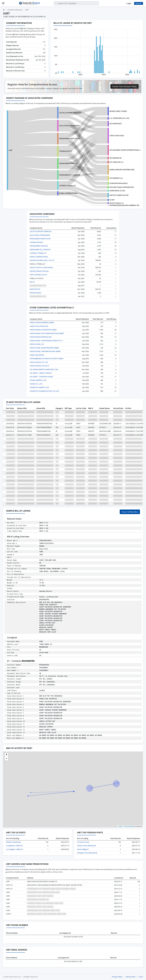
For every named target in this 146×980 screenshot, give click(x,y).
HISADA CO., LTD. (36, 384)
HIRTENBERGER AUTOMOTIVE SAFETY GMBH (46, 359)
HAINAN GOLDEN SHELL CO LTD (42, 260)
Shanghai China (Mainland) (87, 853)
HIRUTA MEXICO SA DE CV (39, 366)
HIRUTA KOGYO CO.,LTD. (39, 362)
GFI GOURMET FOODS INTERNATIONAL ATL (126, 150)
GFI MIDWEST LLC (116, 178)
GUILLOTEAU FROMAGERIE (69, 126)
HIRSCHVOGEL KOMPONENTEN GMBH (44, 348)
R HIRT (112, 200)
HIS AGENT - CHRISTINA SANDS (41, 377)
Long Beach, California (14, 846)
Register (139, 3)
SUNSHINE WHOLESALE (119, 183)
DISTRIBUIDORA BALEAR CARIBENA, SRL (124, 205)
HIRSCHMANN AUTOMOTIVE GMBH (43, 330)
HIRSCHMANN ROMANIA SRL (41, 337)
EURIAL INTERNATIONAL (68, 193)
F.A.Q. (141, 977)
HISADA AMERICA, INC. (38, 380)
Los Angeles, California (14, 849)
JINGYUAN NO (35, 289)
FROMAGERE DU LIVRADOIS (70, 175)
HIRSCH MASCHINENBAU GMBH (42, 322)
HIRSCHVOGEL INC (37, 344)
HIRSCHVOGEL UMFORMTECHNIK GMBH (45, 351)
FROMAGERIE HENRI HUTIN (70, 138)
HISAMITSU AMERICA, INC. (40, 387)
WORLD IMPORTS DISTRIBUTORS (122, 170)
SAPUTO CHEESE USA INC (119, 195)
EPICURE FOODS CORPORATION (122, 187)
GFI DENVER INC (116, 158)
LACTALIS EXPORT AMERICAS (70, 113)
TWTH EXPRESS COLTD (38, 275)
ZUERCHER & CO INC (117, 191)
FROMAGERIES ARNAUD (68, 163)
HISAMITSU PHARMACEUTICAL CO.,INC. (45, 391)
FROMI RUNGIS (35, 293)
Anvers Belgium (83, 849)
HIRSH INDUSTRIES (37, 355)
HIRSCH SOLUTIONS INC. (39, 326)
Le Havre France (83, 842)
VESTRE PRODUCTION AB (39, 271)
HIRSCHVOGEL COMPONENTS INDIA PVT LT (46, 341)
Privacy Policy (117, 977)
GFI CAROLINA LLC (117, 162)
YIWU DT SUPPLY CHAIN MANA (41, 267)
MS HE (32, 282)
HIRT (11, 150)
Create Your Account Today (124, 86)
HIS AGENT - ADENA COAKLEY (41, 373)
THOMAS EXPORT (66, 151)
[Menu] (3, 3)
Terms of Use (130, 977)
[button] (6, 755)
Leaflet (120, 826)
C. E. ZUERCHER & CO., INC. (120, 118)
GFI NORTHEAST (116, 124)
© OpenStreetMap (129, 826)
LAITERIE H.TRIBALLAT (67, 186)
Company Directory (15, 10)
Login (129, 3)
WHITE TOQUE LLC (117, 203)
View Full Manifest (130, 512)
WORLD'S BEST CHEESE (118, 111)
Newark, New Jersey (13, 842)
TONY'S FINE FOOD (117, 136)
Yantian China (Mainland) (86, 846)
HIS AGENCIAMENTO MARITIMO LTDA (44, 369)
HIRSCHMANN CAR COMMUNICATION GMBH (47, 333)
